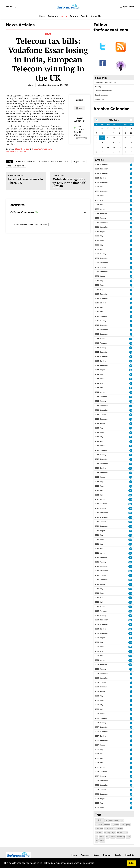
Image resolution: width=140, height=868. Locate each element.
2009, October (101, 629)
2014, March (100, 392)
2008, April (99, 709)
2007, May (99, 758)
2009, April (99, 656)
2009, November (101, 624)
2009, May (99, 651)
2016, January (101, 321)
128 (130, 593)
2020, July (99, 281)
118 (130, 567)
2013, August (100, 423)
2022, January (101, 218)
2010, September (102, 580)
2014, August (100, 370)
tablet (113, 837)
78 (131, 397)
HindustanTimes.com (42, 149)
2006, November (101, 785)
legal (76, 161)
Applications (99, 99)
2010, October (101, 575)
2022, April (99, 205)
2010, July (99, 589)
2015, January (101, 348)
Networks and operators (103, 91)
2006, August (100, 799)
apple (122, 821)
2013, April (99, 441)
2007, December (101, 727)
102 (130, 468)
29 (131, 669)
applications (114, 821)
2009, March (100, 660)
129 (130, 509)
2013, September (102, 419)
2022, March (100, 209)
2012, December (101, 459)
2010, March (100, 607)
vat (9, 166)
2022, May (99, 200)
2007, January (101, 776)
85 (131, 401)
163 (130, 660)
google (128, 825)
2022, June (99, 196)
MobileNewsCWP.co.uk (17, 152)
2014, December (101, 352)
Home (42, 16)
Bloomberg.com (23, 149)
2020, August (100, 276)
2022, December (101, 191)
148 (130, 634)
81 (131, 459)
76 (131, 419)
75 (131, 428)
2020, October (101, 267)
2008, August (100, 691)
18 (131, 343)
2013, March (100, 446)
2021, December (101, 223)
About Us (96, 16)
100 (130, 495)
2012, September (102, 473)
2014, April (99, 388)
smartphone (109, 828)
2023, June (99, 187)
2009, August (100, 638)
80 (131, 486)
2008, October (101, 683)
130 (130, 522)
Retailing (98, 87)
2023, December (101, 169)
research (99, 825)
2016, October (101, 303)
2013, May (99, 437)
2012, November (101, 464)
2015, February (101, 343)
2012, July (99, 482)
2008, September (102, 687)
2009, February (101, 665)
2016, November (101, 299)
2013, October (101, 415)
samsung (99, 828)
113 (130, 504)
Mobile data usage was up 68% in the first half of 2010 (70, 181)
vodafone (19, 166)
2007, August (100, 745)
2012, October (101, 468)
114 (130, 598)
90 (131, 531)
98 (131, 473)
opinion (99, 820)
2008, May (99, 705)
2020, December (101, 258)
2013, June (99, 432)
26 (131, 348)
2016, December (101, 294)
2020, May (99, 290)
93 (131, 638)
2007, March (100, 767)
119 (130, 526)
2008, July (99, 696)
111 (130, 584)
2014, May (99, 383)
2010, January (101, 616)
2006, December (101, 781)
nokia (122, 825)
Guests (84, 16)
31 (131, 370)
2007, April (99, 763)
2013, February (101, 450)
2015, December (101, 325)
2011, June (99, 540)
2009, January (101, 669)
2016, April (99, 312)
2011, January (101, 562)
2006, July (99, 803)
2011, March (100, 553)
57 (131, 424)
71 (131, 415)
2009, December (101, 620)
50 (131, 379)
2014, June (99, 379)
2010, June (99, 593)
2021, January (101, 254)
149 (130, 629)
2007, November (101, 732)
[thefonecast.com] (68, 6)
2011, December (101, 513)
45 (131, 357)
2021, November (101, 227)
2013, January (101, 455)
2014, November (101, 356)
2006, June (99, 807)
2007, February (101, 772)
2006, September (102, 794)
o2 (127, 833)
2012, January (101, 508)
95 (131, 455)
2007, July (99, 749)
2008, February (101, 718)
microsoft (121, 833)
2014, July (99, 374)
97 (131, 451)
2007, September (102, 740)
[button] (11, 7)
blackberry (119, 829)
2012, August (100, 477)
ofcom (102, 841)
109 (130, 517)
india (68, 161)
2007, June (99, 754)
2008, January (101, 723)
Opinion (74, 16)
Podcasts (53, 16)
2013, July (99, 428)
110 (130, 500)
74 (131, 442)
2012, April (99, 495)
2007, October (101, 736)
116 (130, 562)
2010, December (101, 566)
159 (130, 642)
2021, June (99, 240)
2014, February (101, 397)
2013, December (101, 406)
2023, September (102, 182)
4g (97, 837)
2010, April (99, 602)
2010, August (100, 584)
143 (130, 616)
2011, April (99, 549)
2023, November (101, 173)
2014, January (101, 401)
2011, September (102, 526)
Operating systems (102, 95)
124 (130, 535)
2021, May (99, 245)
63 (131, 392)
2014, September (102, 366)
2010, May (99, 598)
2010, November (101, 571)
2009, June (99, 647)
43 (131, 375)
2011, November (101, 517)
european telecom (26, 161)
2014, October (101, 361)
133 (130, 491)
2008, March (100, 714)
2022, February (101, 214)
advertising (121, 837)
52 (131, 384)
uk (106, 820)
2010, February (101, 611)
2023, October (101, 178)
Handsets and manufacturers (105, 82)
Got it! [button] (131, 863)
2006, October (101, 790)
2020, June (99, 285)
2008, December (101, 674)
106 (130, 513)
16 (131, 339)
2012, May (99, 490)
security (107, 833)
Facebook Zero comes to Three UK (26, 179)
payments (115, 825)
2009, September (102, 633)
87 (131, 464)
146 (130, 625)
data (128, 837)
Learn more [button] (89, 863)
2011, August (100, 531)
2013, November (101, 410)
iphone (102, 837)
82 (131, 549)
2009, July (99, 642)
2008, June (99, 700)
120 (130, 540)
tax (84, 161)
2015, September (102, 334)
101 (130, 553)
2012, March (100, 499)
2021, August (100, 232)
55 (131, 388)
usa (108, 837)
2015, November (101, 330)
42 (131, 366)
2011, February (101, 557)
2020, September (102, 272)
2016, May (99, 307)
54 (131, 361)
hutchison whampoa (51, 161)
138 (130, 558)
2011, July (99, 535)
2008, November (101, 678)
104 (130, 607)
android (107, 825)
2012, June (99, 486)
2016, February (101, 316)
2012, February (101, 504)
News (64, 16)
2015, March (100, 339)
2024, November (101, 165)
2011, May (99, 544)
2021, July (99, 236)
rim (97, 841)
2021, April (99, 249)
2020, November (101, 263)
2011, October (101, 522)
